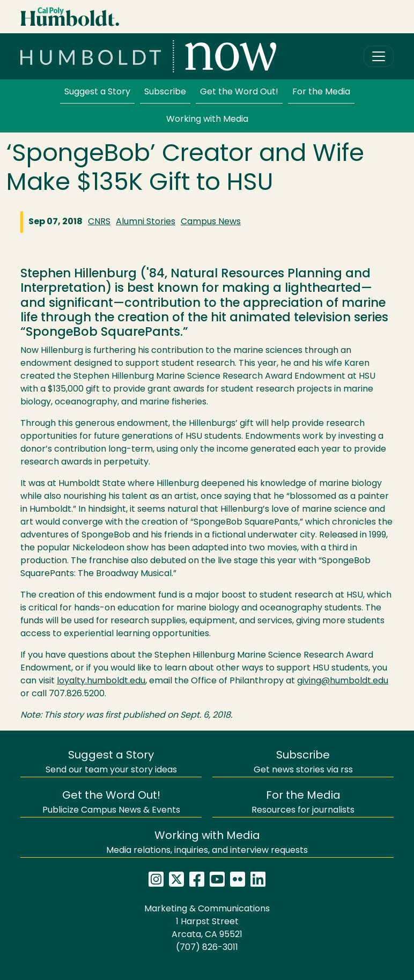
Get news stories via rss (303, 762)
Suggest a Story (97, 92)
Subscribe (165, 92)
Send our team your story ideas (111, 762)
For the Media (321, 92)
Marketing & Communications (207, 909)
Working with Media (207, 120)
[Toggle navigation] (379, 56)
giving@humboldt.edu (343, 681)
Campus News (211, 222)
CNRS (99, 222)
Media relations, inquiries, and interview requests (207, 843)
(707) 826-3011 (207, 948)
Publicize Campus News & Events (111, 803)
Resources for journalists (303, 803)
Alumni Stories (146, 222)
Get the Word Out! (239, 92)
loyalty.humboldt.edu (101, 681)
